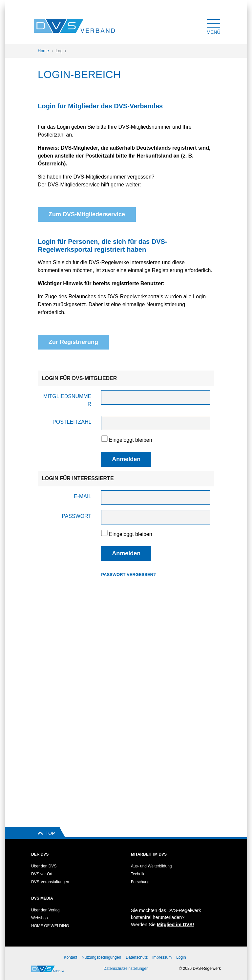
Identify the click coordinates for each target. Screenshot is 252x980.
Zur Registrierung (73, 342)
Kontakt (70, 957)
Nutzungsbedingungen (101, 957)
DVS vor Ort (42, 874)
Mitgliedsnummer (67, 400)
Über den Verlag (45, 910)
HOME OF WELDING (50, 926)
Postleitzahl (72, 422)
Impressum (162, 957)
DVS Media (42, 898)
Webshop (39, 918)
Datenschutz (137, 957)
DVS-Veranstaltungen (50, 882)
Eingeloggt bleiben (126, 439)
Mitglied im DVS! (176, 925)
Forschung (140, 882)
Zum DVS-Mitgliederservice (87, 214)
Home (43, 51)
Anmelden (126, 459)
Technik (138, 874)
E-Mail (83, 496)
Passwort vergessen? (128, 575)
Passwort (76, 516)
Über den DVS (44, 866)
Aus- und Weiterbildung (151, 866)
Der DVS (40, 854)
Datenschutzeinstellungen (126, 969)
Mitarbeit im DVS (149, 854)
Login (181, 957)
